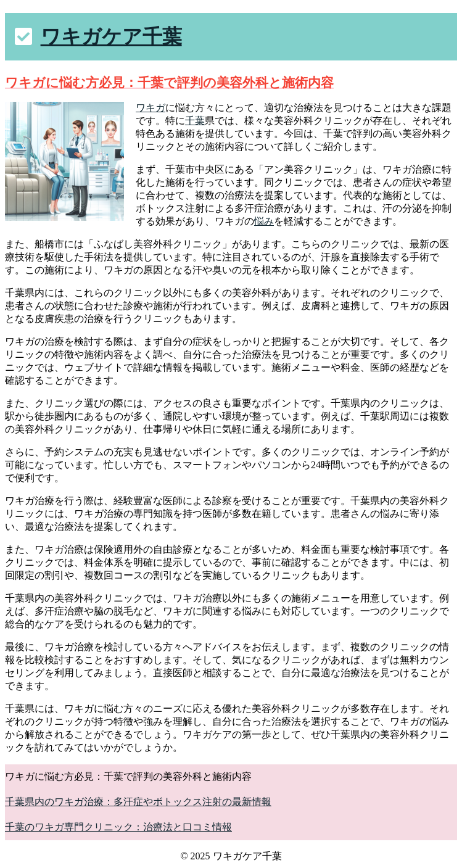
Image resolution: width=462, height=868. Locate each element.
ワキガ (151, 108)
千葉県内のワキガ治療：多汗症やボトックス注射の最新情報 (138, 802)
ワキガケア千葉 (111, 36)
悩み (264, 221)
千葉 (195, 121)
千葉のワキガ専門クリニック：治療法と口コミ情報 (118, 827)
